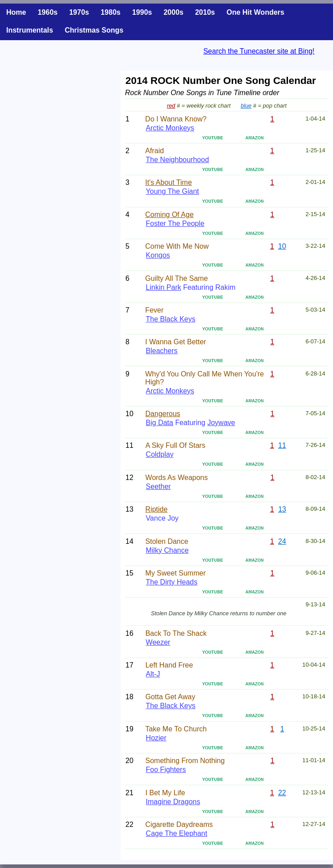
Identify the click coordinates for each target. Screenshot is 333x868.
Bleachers (162, 351)
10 (282, 246)
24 (282, 541)
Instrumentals (30, 30)
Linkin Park (164, 287)
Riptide (157, 509)
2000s (173, 12)
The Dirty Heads (172, 582)
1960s (48, 12)
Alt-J (153, 674)
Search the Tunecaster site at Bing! (259, 51)
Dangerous (163, 414)
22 (282, 793)
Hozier (156, 738)
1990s (142, 12)
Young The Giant (173, 191)
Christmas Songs (94, 30)
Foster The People (175, 223)
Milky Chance (167, 550)
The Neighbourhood (177, 160)
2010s (205, 12)
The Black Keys (171, 319)
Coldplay (160, 454)
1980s (110, 12)
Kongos (158, 255)
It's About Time (168, 182)
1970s (79, 12)
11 (282, 445)
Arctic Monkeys (170, 128)
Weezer (158, 642)
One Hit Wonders (255, 12)
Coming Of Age (169, 215)
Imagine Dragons (173, 802)
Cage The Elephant (177, 833)
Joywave (221, 423)
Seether (158, 486)
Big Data (160, 423)
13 (282, 509)
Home (16, 12)
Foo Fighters (166, 770)
